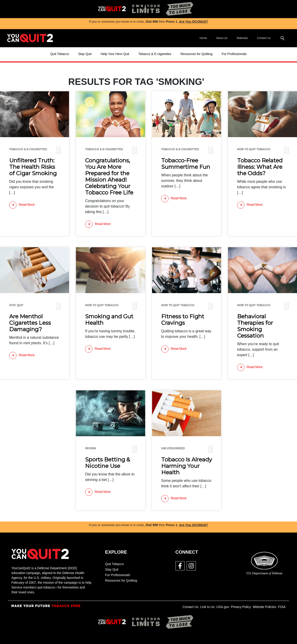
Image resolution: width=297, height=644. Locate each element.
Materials (242, 38)
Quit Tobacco (60, 54)
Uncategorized (173, 448)
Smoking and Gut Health (109, 320)
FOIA (282, 607)
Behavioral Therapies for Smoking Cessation (255, 326)
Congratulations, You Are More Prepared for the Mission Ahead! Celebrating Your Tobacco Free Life (109, 177)
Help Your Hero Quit (115, 54)
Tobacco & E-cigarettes (155, 54)
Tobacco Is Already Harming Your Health (187, 466)
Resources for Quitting (196, 54)
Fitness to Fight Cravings (183, 320)
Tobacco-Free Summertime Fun (186, 164)
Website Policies (264, 607)
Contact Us (264, 38)
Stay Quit (85, 54)
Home (203, 38)
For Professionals (234, 54)
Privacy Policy (241, 607)
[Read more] (22, 205)
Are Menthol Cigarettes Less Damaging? (30, 323)
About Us (222, 38)
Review (90, 448)
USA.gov (223, 607)
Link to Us (207, 607)
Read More (22, 205)
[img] (112, 9)
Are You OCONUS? (194, 22)
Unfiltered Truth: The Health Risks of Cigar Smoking (33, 167)
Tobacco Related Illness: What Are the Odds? (260, 167)
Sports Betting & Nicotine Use (108, 463)
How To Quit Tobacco (254, 149)
